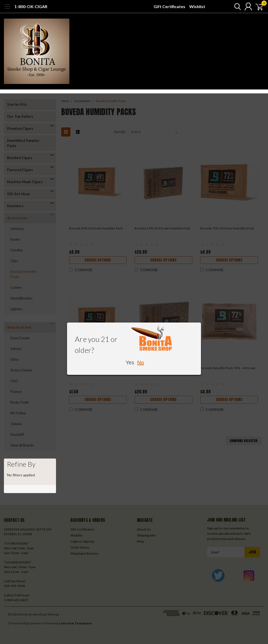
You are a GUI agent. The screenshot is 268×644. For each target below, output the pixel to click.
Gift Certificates (169, 6)
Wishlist (197, 6)
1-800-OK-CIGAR (31, 6)
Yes (130, 363)
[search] (233, 7)
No (141, 363)
